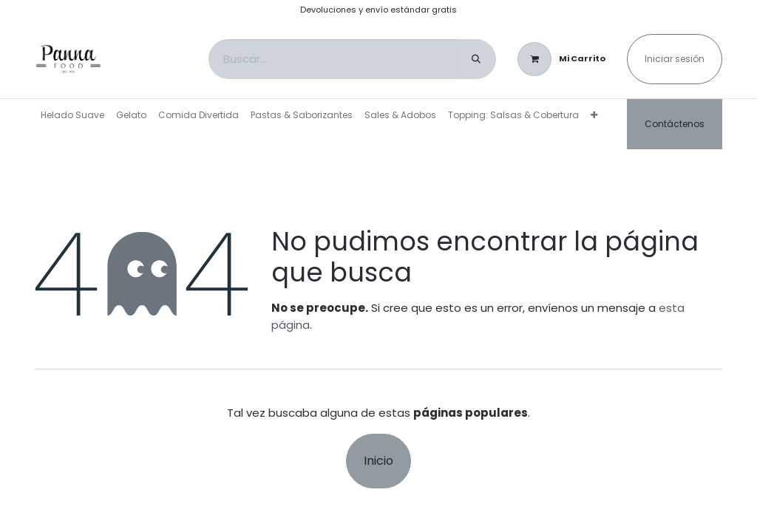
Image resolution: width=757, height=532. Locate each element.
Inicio (378, 461)
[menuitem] (72, 115)
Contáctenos (675, 124)
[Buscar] (476, 59)
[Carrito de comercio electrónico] (561, 59)
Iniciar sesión (675, 59)
